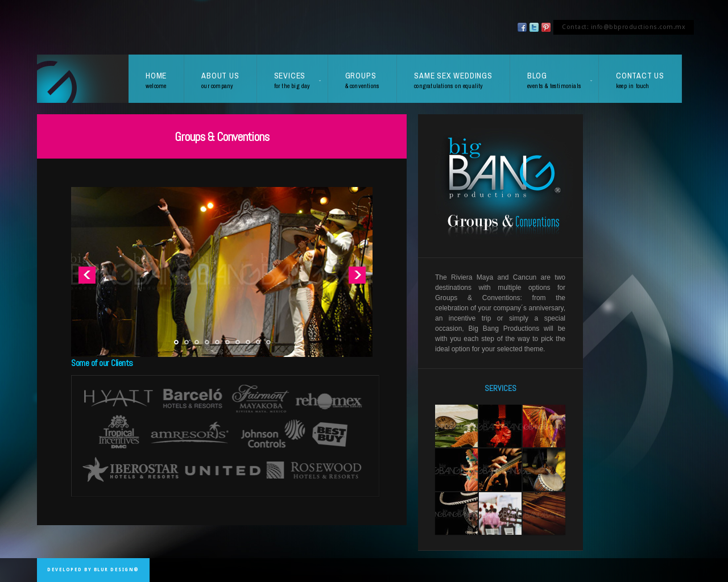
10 (268, 342)
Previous (87, 275)
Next (357, 275)
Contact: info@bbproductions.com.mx (624, 27)
